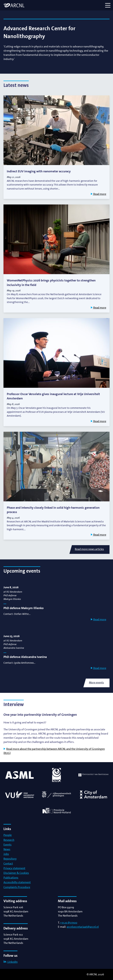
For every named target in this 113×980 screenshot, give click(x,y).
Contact (8, 864)
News (7, 849)
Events (7, 845)
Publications (11, 878)
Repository (10, 859)
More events (96, 682)
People (8, 835)
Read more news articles (89, 549)
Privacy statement (14, 868)
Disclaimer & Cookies (16, 873)
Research (9, 840)
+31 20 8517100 (69, 923)
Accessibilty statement (17, 882)
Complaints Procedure (17, 887)
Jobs (6, 854)
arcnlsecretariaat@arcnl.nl (83, 927)
